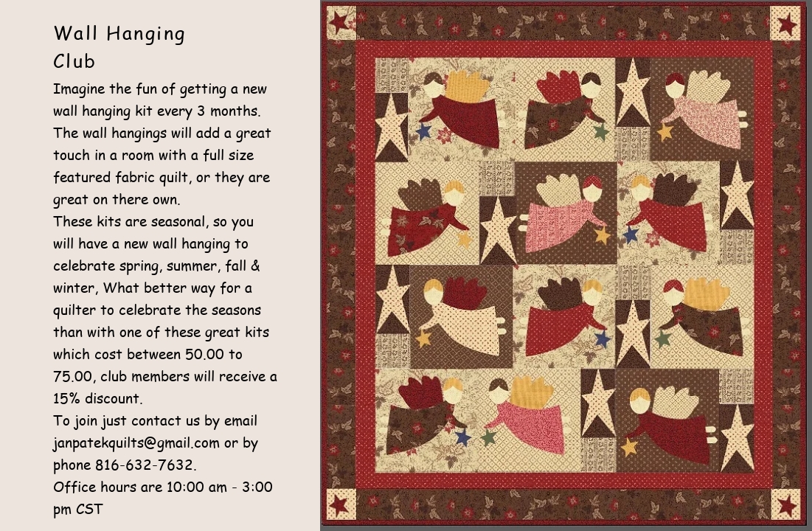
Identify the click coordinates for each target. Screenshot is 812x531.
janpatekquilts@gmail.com (136, 442)
